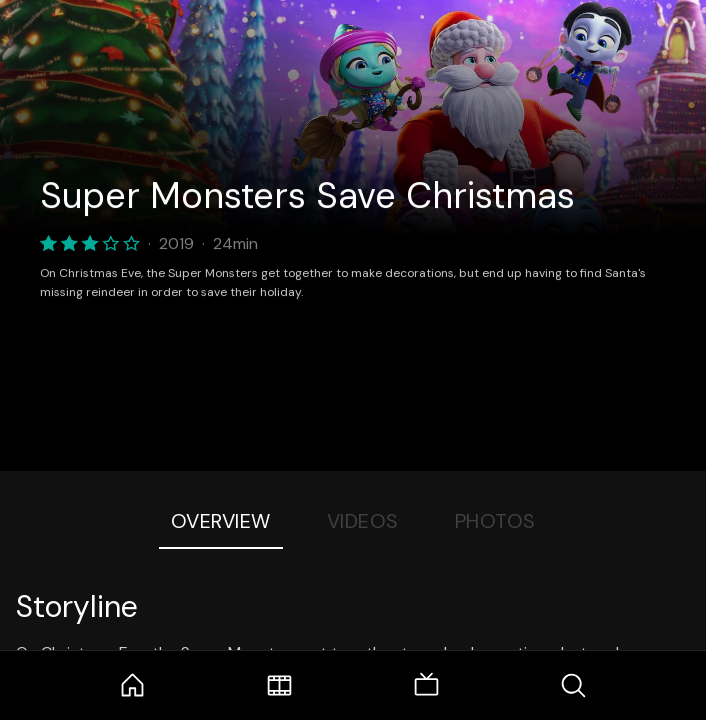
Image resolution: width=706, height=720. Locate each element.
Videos (363, 521)
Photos (495, 521)
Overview (221, 521)
